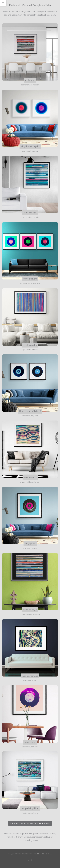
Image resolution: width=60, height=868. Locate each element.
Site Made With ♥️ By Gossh (43, 854)
